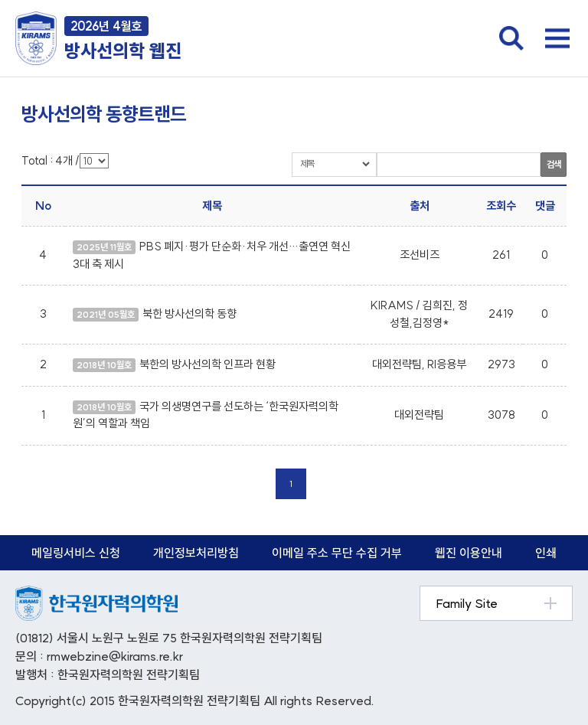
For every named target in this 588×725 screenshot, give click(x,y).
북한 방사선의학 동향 (189, 314)
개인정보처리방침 (196, 553)
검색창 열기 (511, 38)
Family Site (467, 603)
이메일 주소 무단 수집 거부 (337, 553)
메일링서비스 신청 (76, 553)
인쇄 (546, 553)
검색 (554, 164)
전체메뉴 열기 (557, 38)
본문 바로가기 (0, 0)
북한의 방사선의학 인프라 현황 (207, 364)
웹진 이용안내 (469, 553)
